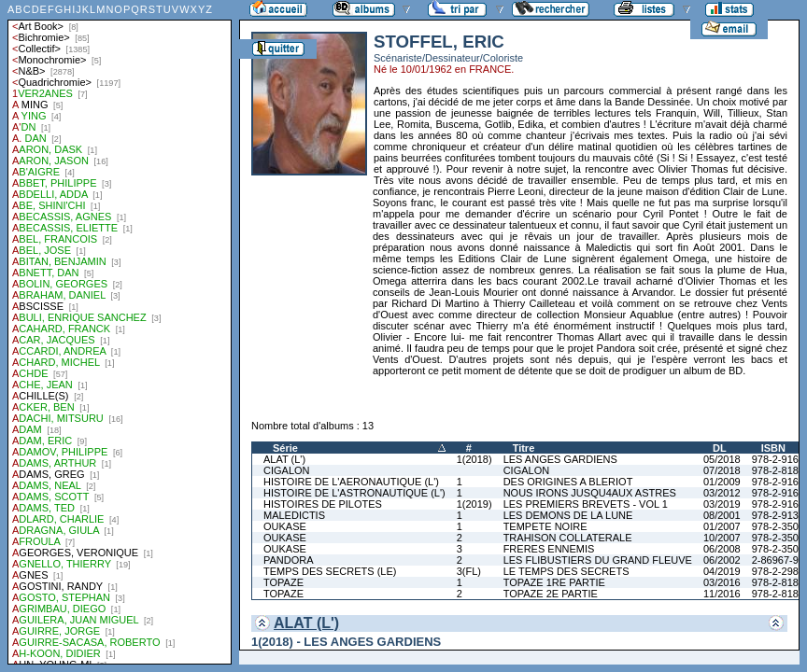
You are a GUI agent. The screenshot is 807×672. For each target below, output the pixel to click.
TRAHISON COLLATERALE (568, 538)
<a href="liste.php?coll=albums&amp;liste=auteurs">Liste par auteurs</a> (120, 332)
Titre (524, 448)
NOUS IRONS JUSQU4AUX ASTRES (590, 493)
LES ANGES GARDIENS (560, 459)
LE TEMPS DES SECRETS (566, 571)
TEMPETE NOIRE (545, 526)
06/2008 (722, 549)
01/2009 (722, 482)
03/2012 (722, 493)
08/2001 (722, 515)
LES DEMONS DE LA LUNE (568, 515)
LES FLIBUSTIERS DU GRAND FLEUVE (598, 560)
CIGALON (287, 470)
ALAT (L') (284, 459)
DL (720, 448)
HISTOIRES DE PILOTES (323, 504)
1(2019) (474, 504)
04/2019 (722, 571)
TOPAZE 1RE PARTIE (554, 582)
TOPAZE (283, 582)
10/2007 (722, 538)
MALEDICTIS (294, 515)
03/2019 (722, 504)
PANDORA (289, 560)
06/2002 (722, 560)
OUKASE (285, 526)
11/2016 (722, 594)
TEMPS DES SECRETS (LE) (330, 571)
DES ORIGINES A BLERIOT (568, 482)
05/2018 (722, 459)
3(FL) (469, 571)
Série (285, 448)
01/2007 (722, 526)
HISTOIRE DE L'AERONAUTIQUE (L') (351, 482)
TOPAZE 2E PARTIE (551, 594)
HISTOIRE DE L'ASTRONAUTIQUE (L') (354, 493)
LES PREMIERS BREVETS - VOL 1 (586, 504)
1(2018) (474, 459)
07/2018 (722, 470)
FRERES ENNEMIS (549, 549)
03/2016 (722, 582)
